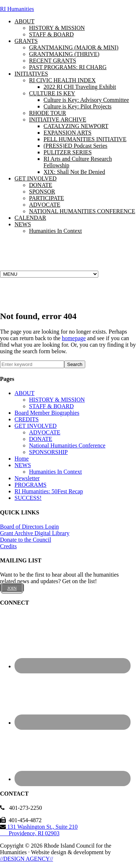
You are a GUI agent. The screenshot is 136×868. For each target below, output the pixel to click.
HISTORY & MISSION (57, 400)
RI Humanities (17, 9)
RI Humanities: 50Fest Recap (49, 491)
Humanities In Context (55, 472)
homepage (74, 338)
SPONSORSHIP (48, 452)
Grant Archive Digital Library (35, 533)
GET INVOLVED (36, 426)
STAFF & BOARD (51, 406)
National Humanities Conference (67, 445)
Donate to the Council (26, 540)
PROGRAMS (30, 485)
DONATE (41, 439)
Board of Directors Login (29, 527)
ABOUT (24, 393)
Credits (8, 546)
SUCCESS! (28, 498)
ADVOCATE (45, 432)
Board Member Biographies (47, 413)
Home (22, 459)
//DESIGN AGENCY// (26, 859)
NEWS (23, 465)
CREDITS (27, 419)
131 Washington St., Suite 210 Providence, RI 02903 (39, 830)
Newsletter (27, 478)
